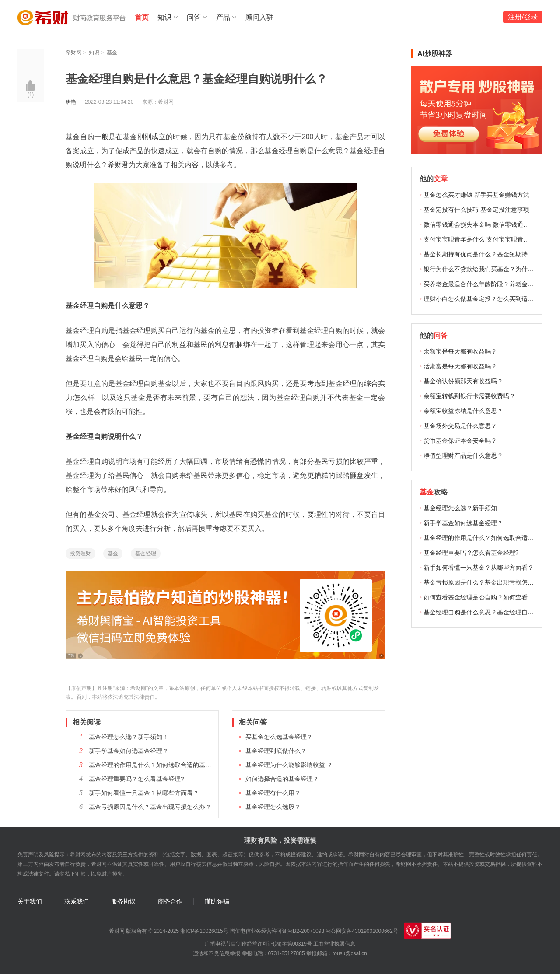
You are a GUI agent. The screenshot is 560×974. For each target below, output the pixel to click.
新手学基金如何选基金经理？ (129, 751)
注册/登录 (523, 17)
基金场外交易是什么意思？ (460, 426)
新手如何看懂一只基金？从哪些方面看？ (144, 793)
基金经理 (146, 554)
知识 (164, 17)
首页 (142, 17)
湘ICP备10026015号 (204, 931)
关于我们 (30, 902)
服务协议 (123, 902)
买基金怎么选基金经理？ (279, 737)
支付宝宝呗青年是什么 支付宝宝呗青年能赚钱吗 (489, 239)
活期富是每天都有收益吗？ (460, 366)
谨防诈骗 (217, 902)
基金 (112, 53)
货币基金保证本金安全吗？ (460, 441)
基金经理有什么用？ (273, 793)
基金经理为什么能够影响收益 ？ (289, 765)
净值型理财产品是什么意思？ (463, 455)
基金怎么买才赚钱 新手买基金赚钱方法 (476, 195)
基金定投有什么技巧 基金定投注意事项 (476, 210)
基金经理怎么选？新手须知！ (129, 737)
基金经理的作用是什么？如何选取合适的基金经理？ (159, 765)
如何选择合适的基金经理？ (282, 779)
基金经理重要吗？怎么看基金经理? (136, 779)
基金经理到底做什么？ (276, 751)
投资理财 (80, 554)
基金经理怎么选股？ (273, 807)
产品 (223, 17)
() (31, 95)
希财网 (73, 53)
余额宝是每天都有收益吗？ (460, 351)
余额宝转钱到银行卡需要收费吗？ (469, 396)
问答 (194, 17)
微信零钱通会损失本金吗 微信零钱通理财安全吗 (489, 224)
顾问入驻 (259, 17)
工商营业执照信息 (334, 944)
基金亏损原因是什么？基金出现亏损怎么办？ (150, 807)
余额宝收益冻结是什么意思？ (463, 411)
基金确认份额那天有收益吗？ (463, 381)
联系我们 (77, 902)
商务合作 (170, 902)
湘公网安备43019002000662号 (362, 931)
